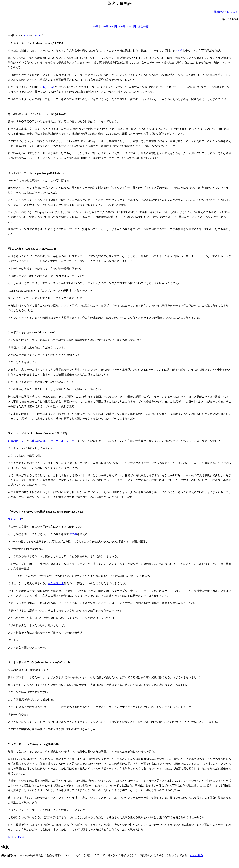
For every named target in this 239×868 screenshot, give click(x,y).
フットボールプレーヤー (62, 441)
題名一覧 (143, 26)
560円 (122, 26)
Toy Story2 (49, 87)
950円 (114, 26)
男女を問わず (56, 583)
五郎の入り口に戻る (226, 12)
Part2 (11, 837)
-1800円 (132, 26)
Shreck (179, 50)
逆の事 (73, 534)
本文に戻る (197, 855)
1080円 (104, 26)
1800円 (94, 26)
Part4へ (38, 36)
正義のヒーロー (17, 441)
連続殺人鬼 (39, 441)
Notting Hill (14, 519)
